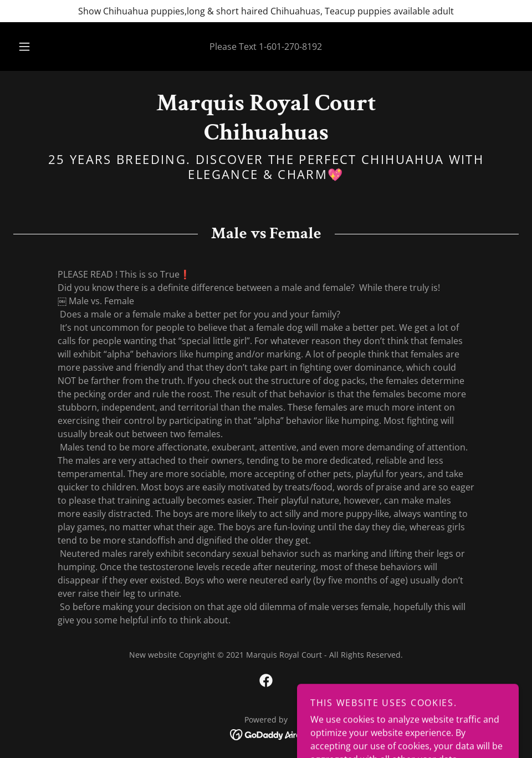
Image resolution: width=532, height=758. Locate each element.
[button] (36, 47)
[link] (266, 136)
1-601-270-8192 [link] (290, 47)
